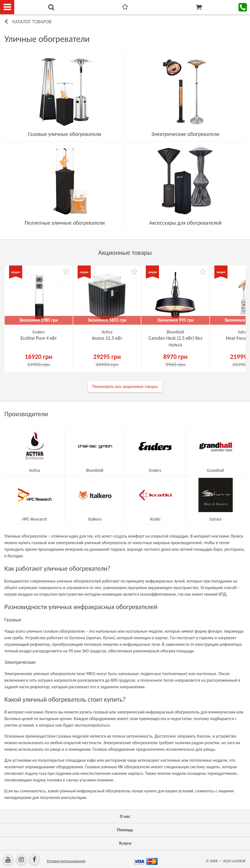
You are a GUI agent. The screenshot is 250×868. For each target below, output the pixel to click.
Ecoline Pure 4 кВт (39, 338)
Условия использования (66, 861)
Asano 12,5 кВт (107, 338)
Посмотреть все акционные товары (125, 386)
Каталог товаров (32, 22)
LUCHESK (239, 861)
